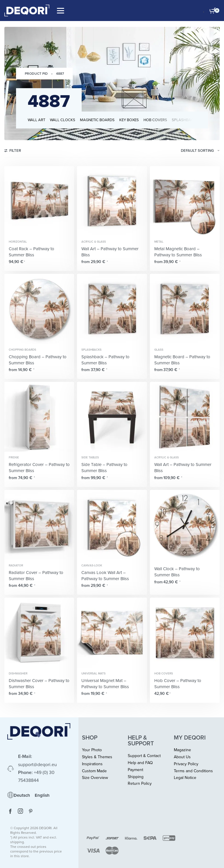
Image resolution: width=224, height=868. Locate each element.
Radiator (16, 566)
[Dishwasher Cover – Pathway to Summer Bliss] (39, 633)
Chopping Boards (22, 350)
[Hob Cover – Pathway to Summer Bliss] (185, 633)
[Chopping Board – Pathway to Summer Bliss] (39, 309)
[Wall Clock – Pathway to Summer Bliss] (185, 525)
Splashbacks (91, 350)
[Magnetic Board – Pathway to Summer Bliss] (185, 309)
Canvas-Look (92, 566)
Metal (159, 242)
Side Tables (90, 458)
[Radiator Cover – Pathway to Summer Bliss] (39, 525)
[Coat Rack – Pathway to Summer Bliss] (39, 201)
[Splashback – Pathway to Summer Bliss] (112, 309)
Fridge (14, 458)
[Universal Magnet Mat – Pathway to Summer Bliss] (112, 633)
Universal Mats (93, 674)
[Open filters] (13, 152)
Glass (159, 350)
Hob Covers (164, 674)
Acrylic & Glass (94, 242)
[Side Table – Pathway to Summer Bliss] (112, 417)
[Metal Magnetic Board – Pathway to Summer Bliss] (185, 201)
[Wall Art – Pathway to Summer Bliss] (112, 201)
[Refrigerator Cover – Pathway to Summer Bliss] (39, 417)
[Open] (61, 11)
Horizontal (18, 242)
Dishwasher (18, 674)
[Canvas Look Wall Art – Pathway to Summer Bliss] (112, 525)
